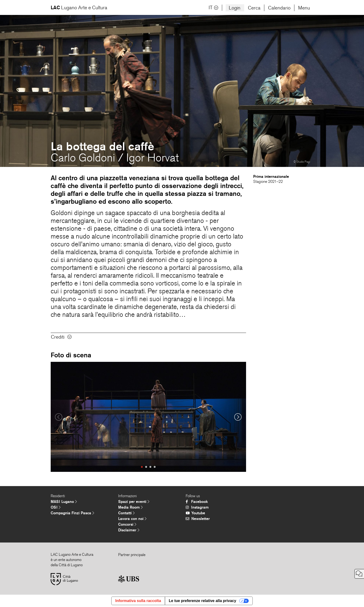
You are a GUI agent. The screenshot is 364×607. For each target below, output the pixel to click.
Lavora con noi (132, 519)
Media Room (130, 507)
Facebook (197, 502)
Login (235, 8)
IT (213, 8)
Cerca (254, 8)
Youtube (195, 513)
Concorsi (127, 524)
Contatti (126, 513)
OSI (56, 507)
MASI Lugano (64, 502)
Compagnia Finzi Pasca (72, 513)
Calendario (279, 8)
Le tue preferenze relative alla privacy (203, 601)
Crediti (61, 337)
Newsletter (198, 519)
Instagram (197, 507)
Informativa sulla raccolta (138, 601)
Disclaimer (129, 530)
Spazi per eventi (134, 502)
